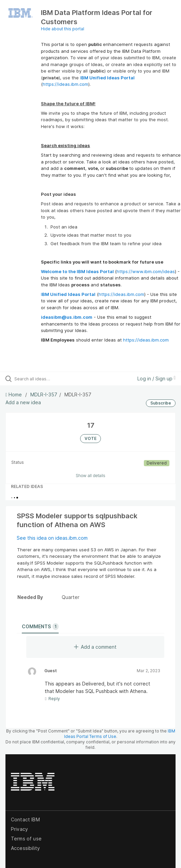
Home (14, 394)
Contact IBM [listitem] (25, 819)
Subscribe (161, 403)
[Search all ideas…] (53, 379)
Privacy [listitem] (19, 829)
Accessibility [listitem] (25, 848)
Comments (40, 627)
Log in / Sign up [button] (156, 378)
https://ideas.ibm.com (65, 84)
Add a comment (95, 647)
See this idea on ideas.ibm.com (52, 538)
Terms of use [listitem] (26, 839)
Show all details (90, 476)
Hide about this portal (63, 29)
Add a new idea (23, 402)
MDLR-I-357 (44, 394)
